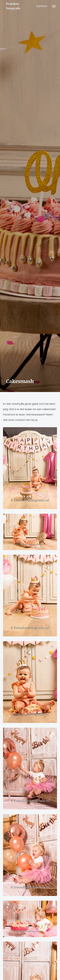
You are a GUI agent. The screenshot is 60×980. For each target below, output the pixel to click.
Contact (42, 6)
